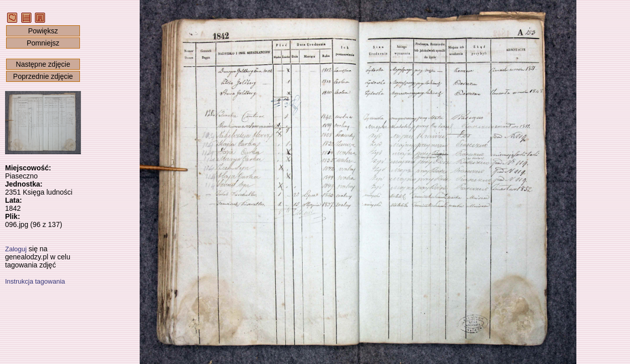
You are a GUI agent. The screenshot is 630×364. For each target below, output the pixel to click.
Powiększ (43, 31)
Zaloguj (16, 249)
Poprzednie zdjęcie (43, 76)
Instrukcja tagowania (35, 281)
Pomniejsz (43, 43)
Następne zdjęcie (43, 64)
